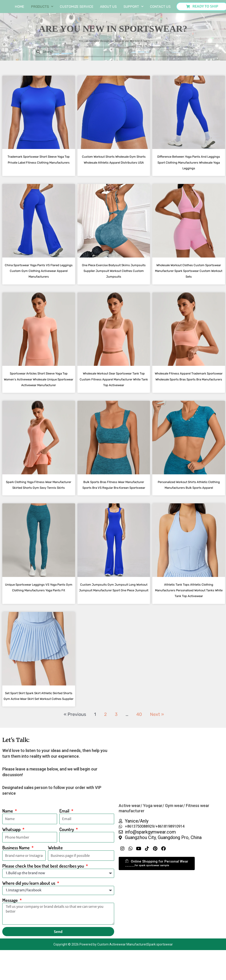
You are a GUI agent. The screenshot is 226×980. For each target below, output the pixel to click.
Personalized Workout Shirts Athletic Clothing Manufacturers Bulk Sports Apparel (189, 505)
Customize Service (76, 7)
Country (67, 864)
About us (108, 7)
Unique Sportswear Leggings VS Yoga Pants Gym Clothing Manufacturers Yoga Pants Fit (39, 613)
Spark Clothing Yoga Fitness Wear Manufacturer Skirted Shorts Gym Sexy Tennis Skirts (39, 505)
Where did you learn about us (29, 918)
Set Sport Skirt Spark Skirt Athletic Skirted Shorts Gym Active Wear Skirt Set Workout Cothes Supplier (39, 727)
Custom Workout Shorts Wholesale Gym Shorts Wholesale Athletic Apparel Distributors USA (114, 162)
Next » (157, 749)
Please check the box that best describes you (44, 900)
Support (133, 7)
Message (11, 935)
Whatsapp (12, 864)
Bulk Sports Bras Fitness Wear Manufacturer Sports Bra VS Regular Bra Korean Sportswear (114, 505)
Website (55, 882)
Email (65, 846)
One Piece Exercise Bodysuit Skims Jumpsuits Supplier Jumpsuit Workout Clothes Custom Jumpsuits (114, 276)
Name (8, 846)
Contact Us (160, 7)
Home (20, 7)
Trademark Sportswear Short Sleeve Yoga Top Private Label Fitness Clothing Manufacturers (39, 162)
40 (139, 749)
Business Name (16, 882)
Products (42, 7)
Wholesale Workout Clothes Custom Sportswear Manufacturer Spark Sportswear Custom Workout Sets (189, 276)
